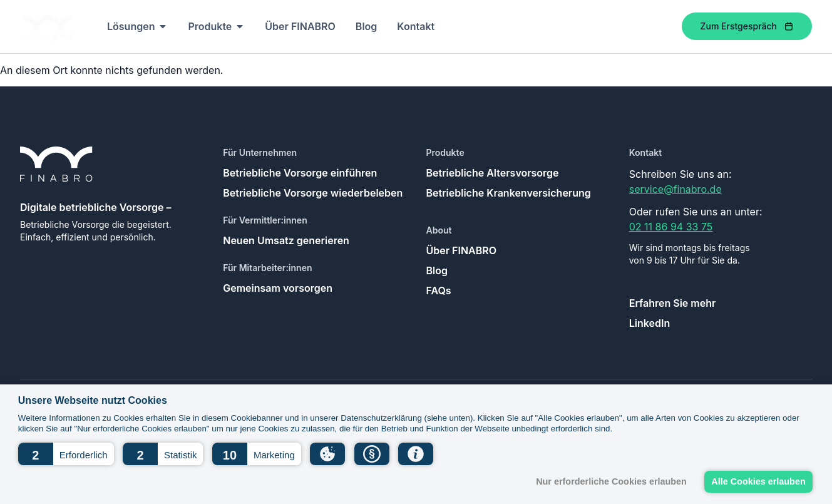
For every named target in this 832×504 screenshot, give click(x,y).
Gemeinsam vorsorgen (278, 288)
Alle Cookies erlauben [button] (758, 481)
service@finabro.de (675, 189)
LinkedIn (650, 323)
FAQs (439, 291)
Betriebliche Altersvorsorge (493, 173)
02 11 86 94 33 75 (671, 227)
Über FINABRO (462, 250)
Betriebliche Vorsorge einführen (300, 173)
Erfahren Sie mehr (673, 303)
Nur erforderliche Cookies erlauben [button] (611, 481)
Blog (437, 270)
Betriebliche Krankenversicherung (509, 193)
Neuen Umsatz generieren (286, 240)
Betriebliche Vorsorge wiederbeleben (313, 193)
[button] (66, 454)
